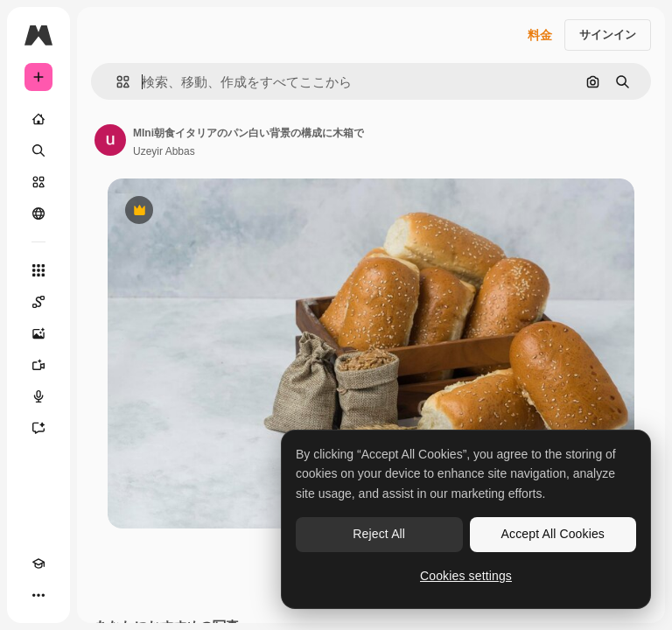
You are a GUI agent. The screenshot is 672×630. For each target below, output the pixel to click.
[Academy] (38, 563)
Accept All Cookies (553, 534)
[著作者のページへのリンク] (110, 140)
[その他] (38, 595)
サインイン (608, 35)
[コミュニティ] (38, 213)
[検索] (38, 150)
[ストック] (38, 182)
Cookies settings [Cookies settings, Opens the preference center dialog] (466, 576)
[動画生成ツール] (38, 365)
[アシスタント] (38, 428)
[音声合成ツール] (38, 396)
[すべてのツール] (38, 270)
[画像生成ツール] (38, 333)
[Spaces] (38, 302)
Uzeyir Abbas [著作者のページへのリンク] (164, 151)
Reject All (379, 534)
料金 (540, 35)
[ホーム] (38, 119)
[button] (116, 82)
